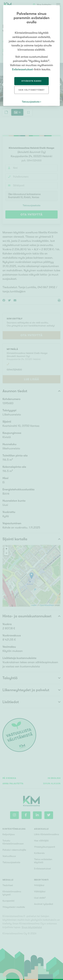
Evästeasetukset (23, 69)
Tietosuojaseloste (31, 102)
